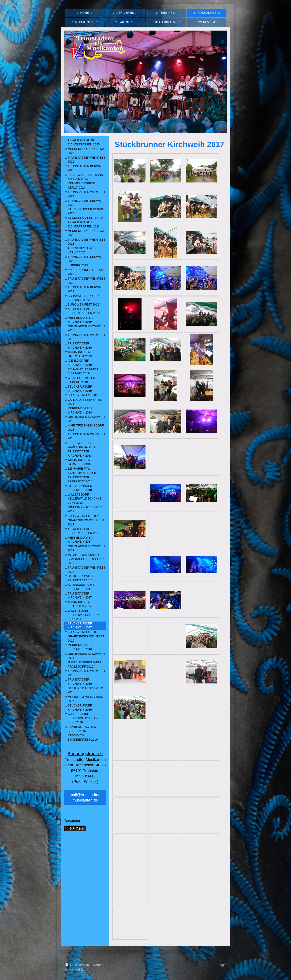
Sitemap (97, 965)
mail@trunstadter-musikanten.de (85, 797)
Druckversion (78, 965)
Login (222, 965)
